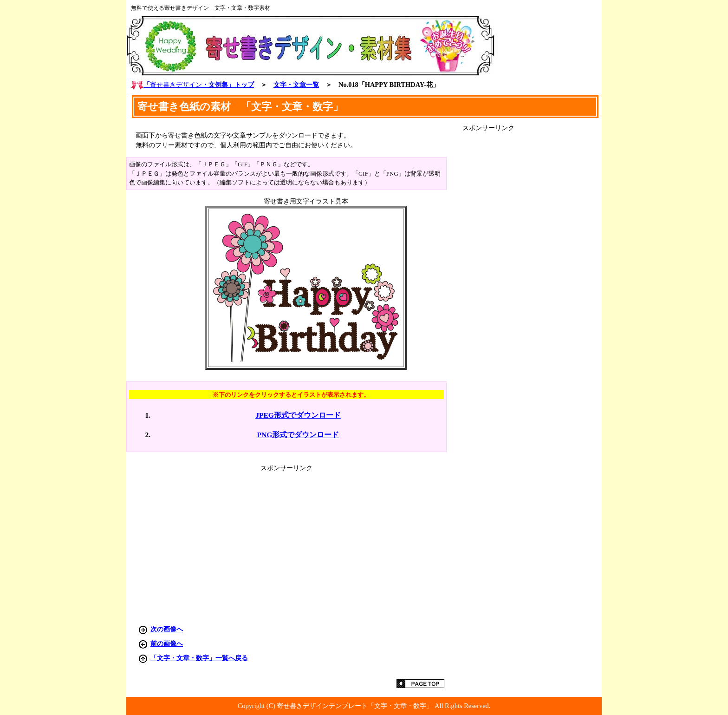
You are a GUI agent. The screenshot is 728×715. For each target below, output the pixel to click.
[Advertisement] (532, 272)
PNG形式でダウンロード (298, 435)
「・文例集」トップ (192, 85)
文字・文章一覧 (296, 85)
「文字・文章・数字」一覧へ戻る (199, 658)
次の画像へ (167, 629)
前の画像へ (167, 643)
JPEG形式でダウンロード (298, 415)
